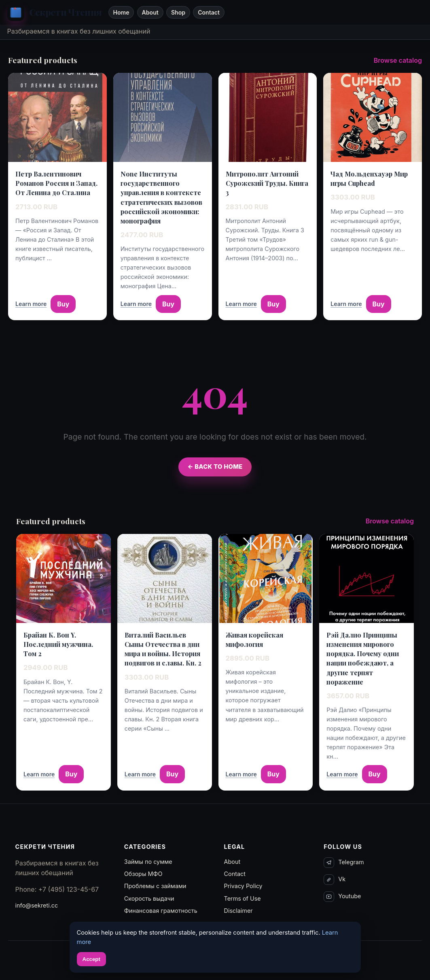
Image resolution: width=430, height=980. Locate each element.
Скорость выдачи (149, 898)
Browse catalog (398, 60)
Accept (91, 959)
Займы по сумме (148, 862)
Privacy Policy (243, 886)
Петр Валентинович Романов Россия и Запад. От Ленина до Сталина (56, 183)
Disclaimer (238, 911)
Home (121, 12)
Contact (209, 12)
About (150, 12)
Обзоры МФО (143, 874)
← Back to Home (215, 467)
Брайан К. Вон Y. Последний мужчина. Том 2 (58, 644)
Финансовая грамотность (161, 911)
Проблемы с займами (155, 886)
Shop (178, 12)
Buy (63, 304)
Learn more (31, 304)
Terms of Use (243, 898)
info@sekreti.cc (37, 905)
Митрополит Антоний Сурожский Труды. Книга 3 (267, 183)
